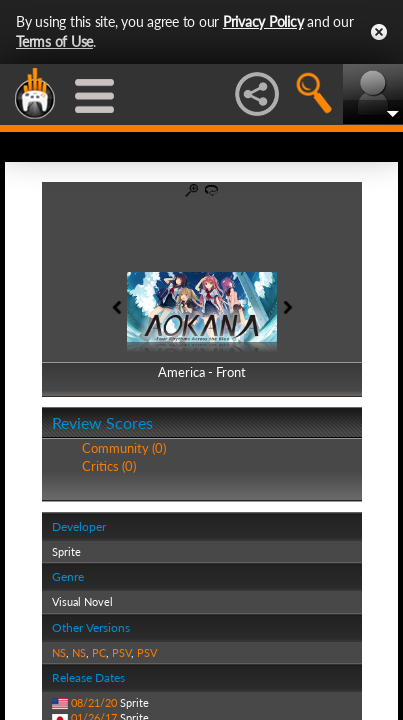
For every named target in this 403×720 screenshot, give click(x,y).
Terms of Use (54, 41)
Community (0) (124, 448)
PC (99, 652)
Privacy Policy (263, 21)
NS (59, 652)
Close (379, 32)
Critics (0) (109, 466)
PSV (121, 652)
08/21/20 (94, 702)
